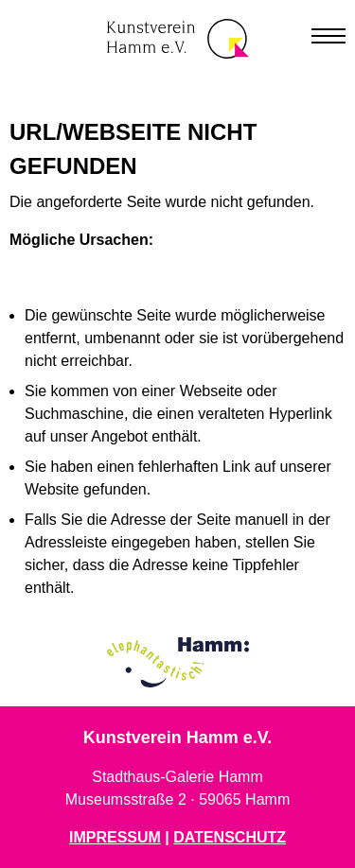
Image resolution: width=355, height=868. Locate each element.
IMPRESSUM (115, 837)
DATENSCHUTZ (230, 837)
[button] (328, 32)
